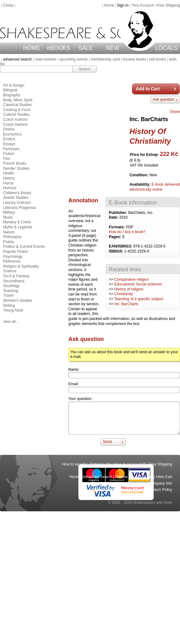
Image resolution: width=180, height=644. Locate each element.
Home (109, 5)
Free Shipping (168, 5)
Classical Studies (17, 105)
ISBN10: (116, 251)
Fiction (9, 154)
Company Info (160, 483)
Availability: (140, 184)
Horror (8, 183)
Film (7, 159)
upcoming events (74, 59)
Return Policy (161, 490)
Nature (9, 232)
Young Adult (13, 310)
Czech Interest (15, 125)
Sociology (11, 286)
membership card (105, 59)
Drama (9, 129)
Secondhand (14, 281)
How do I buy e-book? (127, 232)
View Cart (164, 477)
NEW (113, 48)
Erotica (9, 139)
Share (175, 112)
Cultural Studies (16, 114)
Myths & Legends (18, 227)
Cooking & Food (17, 110)
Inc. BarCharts (126, 304)
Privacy (140, 490)
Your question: (80, 399)
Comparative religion (131, 279)
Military (9, 212)
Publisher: (119, 213)
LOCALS (166, 48)
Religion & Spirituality (21, 266)
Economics (12, 134)
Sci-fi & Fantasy (16, 276)
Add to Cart (148, 89)
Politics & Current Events (24, 247)
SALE (86, 48)
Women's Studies (18, 301)
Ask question (164, 99)
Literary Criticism (17, 203)
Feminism (11, 149)
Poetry (9, 242)
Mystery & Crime (17, 222)
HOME (32, 48)
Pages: (116, 237)
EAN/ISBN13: (121, 246)
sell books (158, 59)
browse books (135, 59)
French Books (15, 163)
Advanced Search (97, 477)
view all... (11, 322)
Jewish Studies (16, 198)
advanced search (17, 59)
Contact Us (136, 483)
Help (120, 483)
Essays (9, 144)
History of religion (129, 289)
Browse (122, 477)
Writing (9, 306)
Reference (12, 261)
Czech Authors (15, 120)
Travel (8, 295)
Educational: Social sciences (138, 284)
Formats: (117, 227)
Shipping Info (102, 483)
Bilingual (10, 90)
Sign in (123, 5)
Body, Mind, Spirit (18, 100)
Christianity (123, 294)
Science (10, 271)
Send (107, 442)
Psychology (13, 257)
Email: (74, 384)
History (9, 178)
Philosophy (12, 237)
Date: (114, 217)
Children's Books (17, 193)
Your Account (142, 5)
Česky (8, 5)
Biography (12, 95)
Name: (74, 370)
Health (9, 173)
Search (85, 69)
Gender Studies (16, 168)
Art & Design (14, 85)
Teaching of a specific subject (139, 299)
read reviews (45, 59)
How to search (74, 464)
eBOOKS (59, 48)
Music (8, 217)
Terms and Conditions (112, 490)
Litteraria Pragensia (19, 208)
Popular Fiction (16, 252)
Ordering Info (100, 464)
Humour (10, 188)
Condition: (139, 175)
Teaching (11, 291)
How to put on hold (130, 464)
